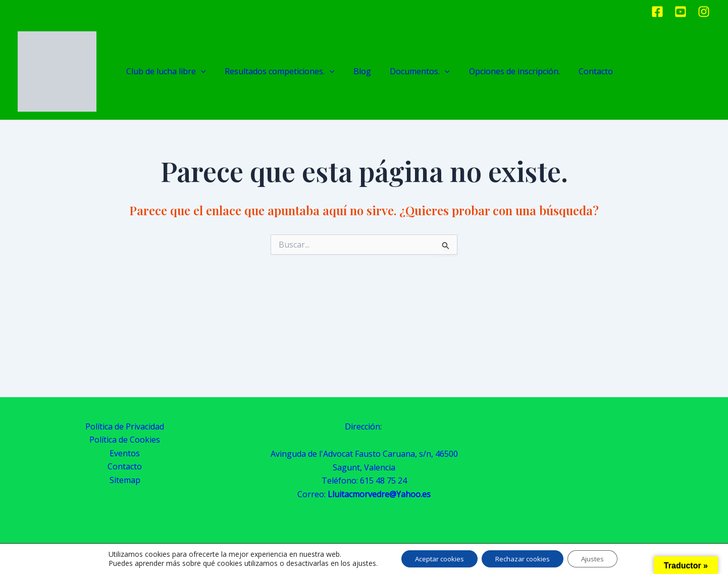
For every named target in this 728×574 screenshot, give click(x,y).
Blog (359, 71)
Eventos (125, 453)
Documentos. (413, 71)
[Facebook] (657, 12)
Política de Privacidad (125, 426)
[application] (205, 71)
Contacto (581, 71)
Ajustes (599, 558)
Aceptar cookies (434, 558)
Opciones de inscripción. (503, 71)
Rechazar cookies (524, 558)
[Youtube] (681, 12)
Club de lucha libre (170, 71)
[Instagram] (704, 12)
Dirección (362, 426)
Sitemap (125, 480)
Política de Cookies (125, 440)
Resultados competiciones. (280, 71)
